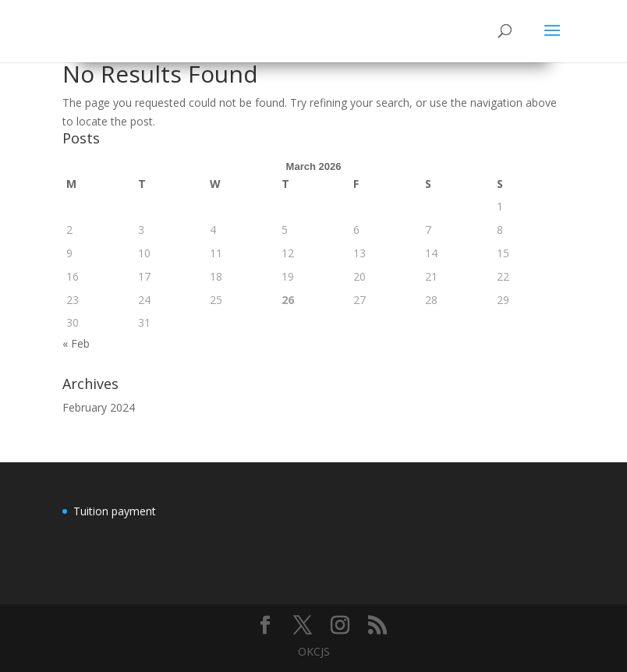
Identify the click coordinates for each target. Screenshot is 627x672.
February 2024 (99, 407)
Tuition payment (115, 511)
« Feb (76, 343)
